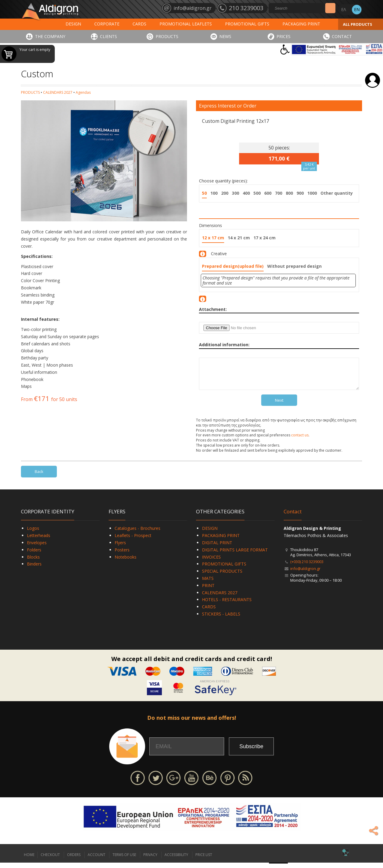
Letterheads (39, 541)
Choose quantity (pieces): (223, 181)
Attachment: (213, 309)
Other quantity (337, 193)
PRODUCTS (167, 36)
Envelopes (37, 548)
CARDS (139, 24)
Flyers (120, 548)
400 (246, 193)
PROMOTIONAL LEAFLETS (186, 24)
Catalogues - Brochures (137, 534)
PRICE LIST (204, 860)
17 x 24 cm (265, 238)
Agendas (83, 92)
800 (289, 193)
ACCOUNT (96, 860)
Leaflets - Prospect (133, 541)
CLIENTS (108, 36)
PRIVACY (150, 860)
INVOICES (211, 562)
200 (225, 193)
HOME (29, 860)
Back (39, 477)
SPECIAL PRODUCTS (222, 576)
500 (257, 193)
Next (279, 406)
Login (373, 80)
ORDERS (74, 860)
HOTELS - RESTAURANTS (227, 605)
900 (300, 193)
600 (268, 193)
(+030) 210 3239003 (307, 567)
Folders (34, 555)
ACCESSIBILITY (176, 860)
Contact (293, 517)
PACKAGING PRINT (301, 24)
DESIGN (73, 24)
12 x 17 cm (213, 238)
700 (279, 193)
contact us (300, 440)
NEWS (225, 36)
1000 (312, 193)
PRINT (208, 591)
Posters (122, 555)
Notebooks (126, 562)
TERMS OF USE (124, 860)
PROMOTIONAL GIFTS (247, 24)
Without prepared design (294, 266)
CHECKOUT (50, 860)
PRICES (284, 36)
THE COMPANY (50, 36)
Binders (34, 569)
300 (235, 193)
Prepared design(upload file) (233, 266)
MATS (208, 584)
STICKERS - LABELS (221, 619)
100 (214, 193)
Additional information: (224, 345)
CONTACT (342, 36)
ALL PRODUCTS (358, 24)
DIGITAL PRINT (217, 548)
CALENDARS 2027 (58, 92)
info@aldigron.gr (305, 574)
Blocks (33, 562)
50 (204, 193)
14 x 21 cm (239, 238)
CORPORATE (107, 24)
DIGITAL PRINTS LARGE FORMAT (235, 555)
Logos (33, 534)
